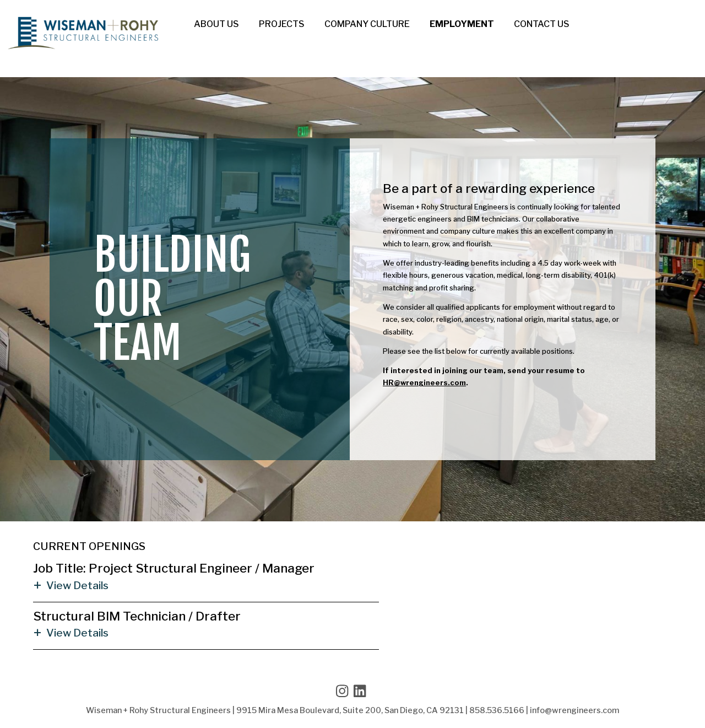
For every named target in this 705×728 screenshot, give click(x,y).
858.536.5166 (497, 710)
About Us (216, 24)
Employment (462, 24)
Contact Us (542, 24)
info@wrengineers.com (574, 710)
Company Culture (367, 24)
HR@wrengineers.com (424, 383)
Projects (282, 24)
